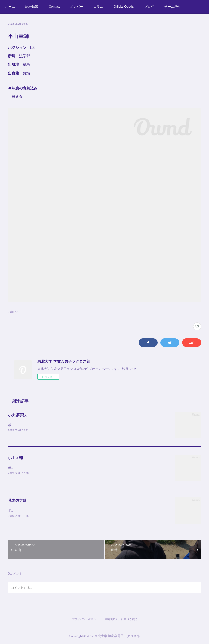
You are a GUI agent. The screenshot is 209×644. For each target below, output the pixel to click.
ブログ (149, 7)
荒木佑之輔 (17, 500)
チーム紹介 (172, 7)
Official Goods (124, 7)
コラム (98, 7)
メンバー (77, 7)
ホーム (10, 7)
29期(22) (13, 312)
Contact (54, 7)
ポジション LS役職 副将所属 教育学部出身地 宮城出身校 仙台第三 (61, 511)
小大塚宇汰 (17, 415)
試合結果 (32, 7)
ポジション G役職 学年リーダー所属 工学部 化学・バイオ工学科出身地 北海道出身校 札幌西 (81, 425)
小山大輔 (15, 458)
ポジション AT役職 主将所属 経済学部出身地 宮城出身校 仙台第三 (61, 468)
